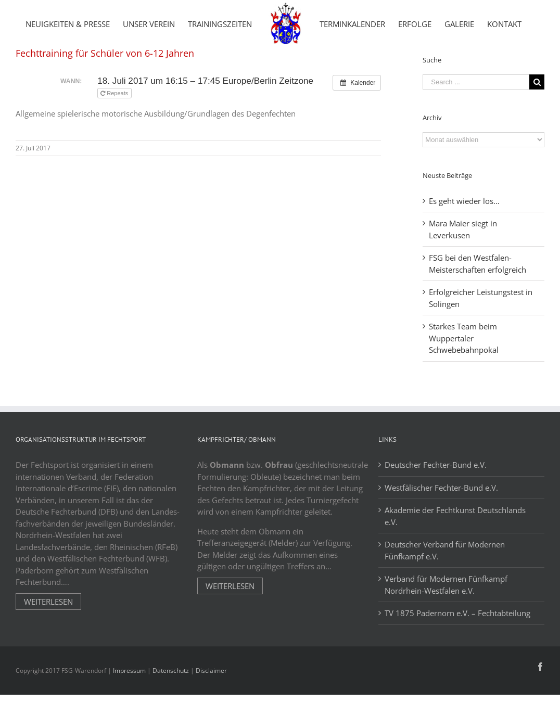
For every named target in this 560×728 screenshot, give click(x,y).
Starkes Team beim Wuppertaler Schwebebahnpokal (464, 382)
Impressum (129, 714)
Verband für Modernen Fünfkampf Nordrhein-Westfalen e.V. (446, 628)
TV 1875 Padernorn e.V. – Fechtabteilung (457, 657)
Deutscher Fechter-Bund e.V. (436, 508)
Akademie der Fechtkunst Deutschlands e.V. (455, 560)
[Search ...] (476, 126)
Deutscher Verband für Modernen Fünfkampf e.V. (445, 594)
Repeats (115, 137)
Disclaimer (211, 714)
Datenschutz (171, 714)
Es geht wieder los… (464, 245)
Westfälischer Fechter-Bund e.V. (441, 531)
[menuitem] (68, 23)
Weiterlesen (48, 645)
